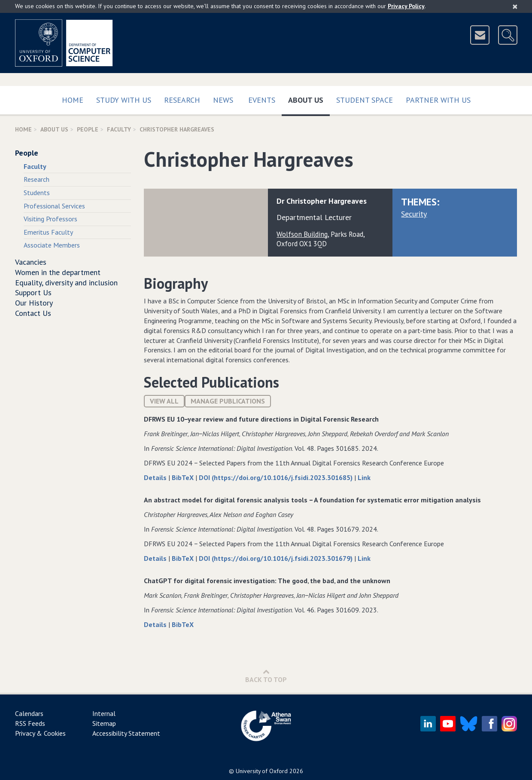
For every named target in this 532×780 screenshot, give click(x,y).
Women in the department (58, 272)
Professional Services (54, 206)
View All (164, 401)
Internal (104, 713)
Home (73, 100)
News (223, 100)
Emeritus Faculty (48, 232)
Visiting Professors (50, 219)
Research (182, 100)
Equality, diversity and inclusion (66, 283)
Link (364, 477)
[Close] (515, 6)
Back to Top (266, 676)
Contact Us (33, 313)
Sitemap (104, 723)
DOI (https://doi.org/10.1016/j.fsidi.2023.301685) (277, 477)
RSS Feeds (30, 723)
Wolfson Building (302, 234)
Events (262, 100)
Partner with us (438, 100)
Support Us (33, 292)
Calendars (29, 713)
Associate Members (52, 245)
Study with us (124, 100)
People (88, 129)
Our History (34, 303)
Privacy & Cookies (40, 733)
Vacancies (31, 262)
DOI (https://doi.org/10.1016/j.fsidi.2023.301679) (277, 558)
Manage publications (228, 401)
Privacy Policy (406, 6)
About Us (309, 98)
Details (156, 477)
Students (37, 193)
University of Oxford (262, 771)
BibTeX (184, 477)
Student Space (365, 100)
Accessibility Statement (126, 733)
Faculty (119, 129)
